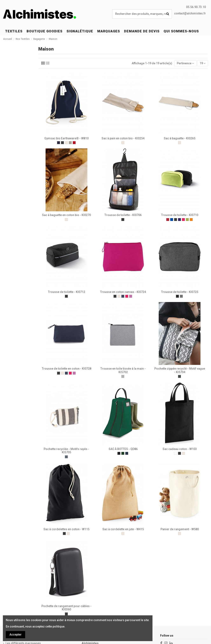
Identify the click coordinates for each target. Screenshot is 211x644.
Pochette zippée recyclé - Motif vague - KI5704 (180, 370)
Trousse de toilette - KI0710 (180, 215)
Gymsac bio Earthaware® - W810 (66, 138)
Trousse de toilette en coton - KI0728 (67, 369)
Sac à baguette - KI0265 (180, 138)
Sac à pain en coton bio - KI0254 (123, 138)
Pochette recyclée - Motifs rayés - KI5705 (66, 451)
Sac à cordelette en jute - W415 (123, 529)
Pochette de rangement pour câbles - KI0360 (66, 608)
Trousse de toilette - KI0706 (123, 215)
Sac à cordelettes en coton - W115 (66, 529)
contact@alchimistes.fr (190, 13)
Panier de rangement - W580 (180, 529)
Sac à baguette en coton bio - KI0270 (66, 215)
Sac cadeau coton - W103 (180, 449)
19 (203, 63)
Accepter (16, 635)
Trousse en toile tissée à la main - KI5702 (123, 370)
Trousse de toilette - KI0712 (67, 292)
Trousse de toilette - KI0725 (180, 292)
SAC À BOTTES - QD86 (123, 449)
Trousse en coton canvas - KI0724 (123, 292)
